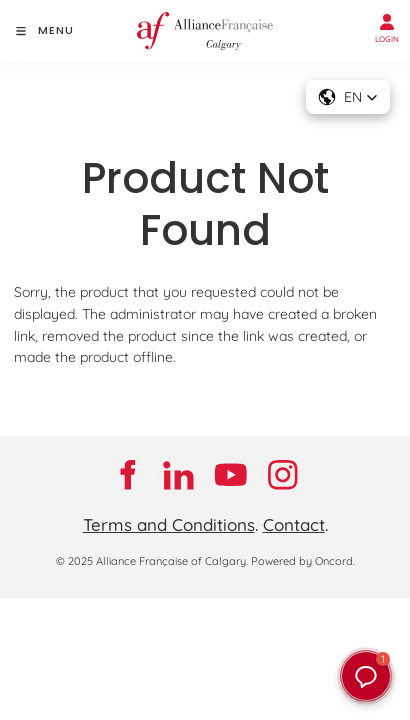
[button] (366, 676)
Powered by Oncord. (303, 561)
